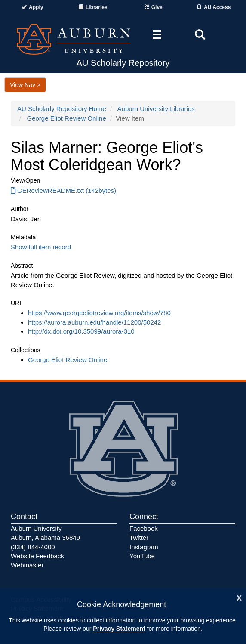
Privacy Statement (119, 629)
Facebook (144, 528)
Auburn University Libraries (156, 109)
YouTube (142, 556)
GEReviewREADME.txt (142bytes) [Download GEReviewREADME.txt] (63, 190)
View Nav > (25, 85)
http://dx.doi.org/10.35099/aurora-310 (81, 331)
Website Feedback (37, 556)
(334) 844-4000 (33, 547)
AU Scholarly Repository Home (62, 109)
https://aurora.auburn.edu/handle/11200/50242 (94, 322)
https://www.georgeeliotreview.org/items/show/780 (99, 313)
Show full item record (41, 247)
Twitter (139, 537)
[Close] (239, 597)
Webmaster (27, 565)
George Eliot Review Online (67, 118)
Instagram (144, 547)
